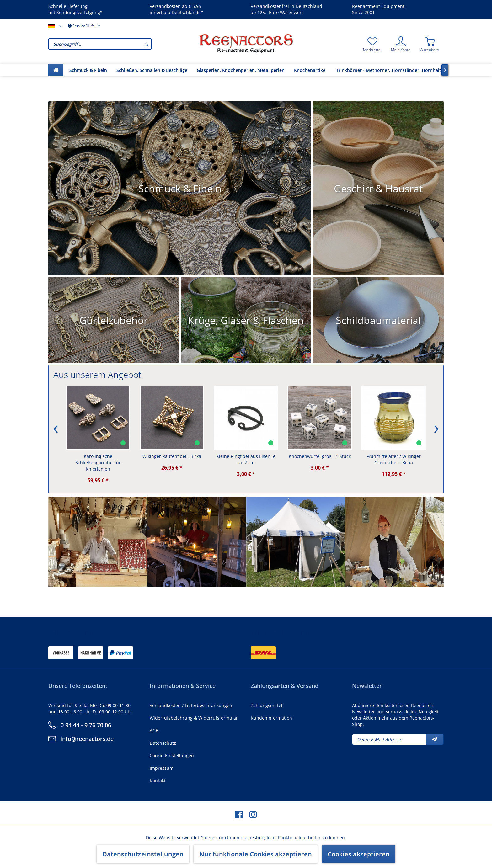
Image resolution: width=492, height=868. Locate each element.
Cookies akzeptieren (359, 854)
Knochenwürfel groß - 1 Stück (320, 456)
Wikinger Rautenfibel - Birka (172, 456)
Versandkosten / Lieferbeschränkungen (191, 705)
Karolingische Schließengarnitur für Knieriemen (98, 463)
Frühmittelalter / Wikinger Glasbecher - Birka (394, 459)
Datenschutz (163, 743)
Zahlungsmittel (267, 705)
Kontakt (158, 781)
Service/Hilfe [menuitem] (82, 26)
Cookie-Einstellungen (172, 756)
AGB (154, 730)
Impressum (162, 768)
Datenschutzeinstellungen (143, 854)
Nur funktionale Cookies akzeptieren (256, 854)
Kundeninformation (271, 718)
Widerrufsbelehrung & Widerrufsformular (194, 718)
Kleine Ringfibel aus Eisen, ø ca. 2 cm (246, 459)
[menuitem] (122, 44)
